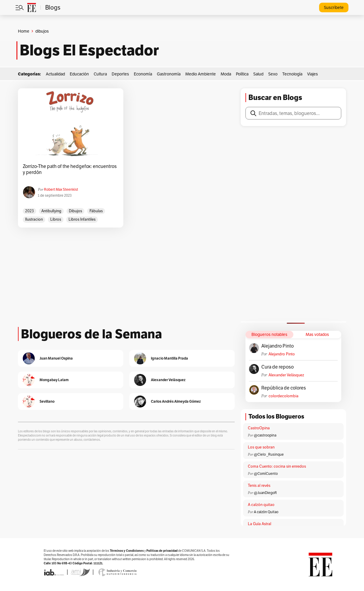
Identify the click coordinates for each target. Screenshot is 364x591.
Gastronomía (169, 74)
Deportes (120, 74)
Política (242, 74)
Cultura (100, 74)
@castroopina (265, 435)
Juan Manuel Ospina (56, 358)
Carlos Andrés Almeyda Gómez (176, 401)
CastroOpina (259, 428)
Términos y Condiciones (127, 551)
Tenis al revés (259, 485)
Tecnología (292, 74)
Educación (79, 74)
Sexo (273, 74)
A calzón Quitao (266, 512)
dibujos (75, 211)
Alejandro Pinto (277, 346)
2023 (29, 211)
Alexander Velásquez (286, 375)
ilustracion (34, 219)
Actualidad (55, 74)
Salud (258, 74)
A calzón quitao (261, 505)
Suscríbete (334, 7)
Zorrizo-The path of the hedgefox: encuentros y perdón (70, 169)
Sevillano (47, 401)
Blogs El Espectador (89, 50)
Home (24, 31)
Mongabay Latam (54, 380)
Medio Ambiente (201, 74)
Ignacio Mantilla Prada (169, 358)
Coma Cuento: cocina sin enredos (277, 466)
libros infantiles (82, 219)
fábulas (96, 211)
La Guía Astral (260, 524)
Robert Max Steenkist (61, 189)
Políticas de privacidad (162, 551)
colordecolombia (283, 396)
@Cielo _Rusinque (269, 454)
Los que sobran (261, 447)
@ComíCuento (266, 473)
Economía (143, 74)
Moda (226, 74)
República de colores (284, 388)
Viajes (313, 74)
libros (56, 219)
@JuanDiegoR (265, 493)
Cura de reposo (277, 367)
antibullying (51, 211)
